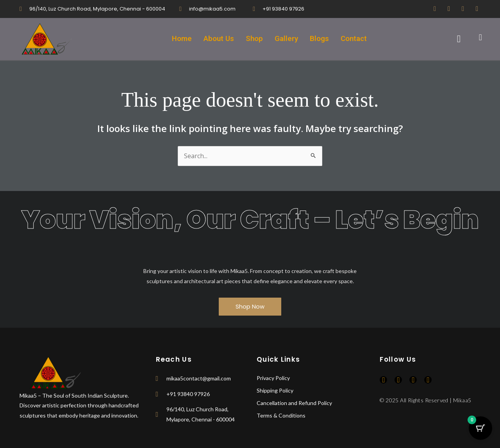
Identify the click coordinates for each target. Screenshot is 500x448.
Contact (354, 39)
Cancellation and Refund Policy (294, 403)
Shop (254, 39)
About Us (219, 39)
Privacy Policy (273, 378)
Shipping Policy (275, 391)
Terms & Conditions (281, 416)
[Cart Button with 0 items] (480, 428)
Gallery (287, 39)
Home (181, 39)
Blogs (320, 39)
